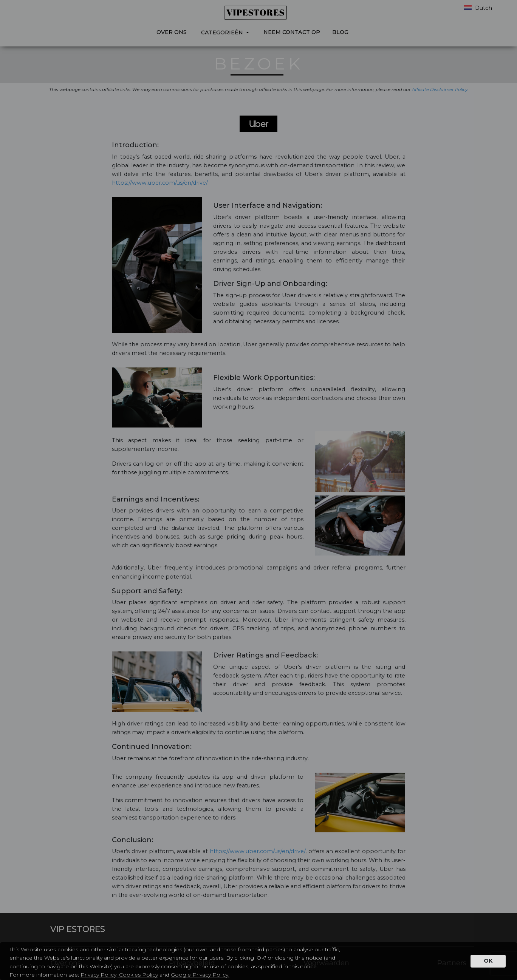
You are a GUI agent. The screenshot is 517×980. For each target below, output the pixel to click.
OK (488, 961)
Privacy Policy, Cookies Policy (119, 975)
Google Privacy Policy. (200, 975)
